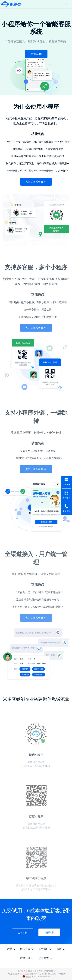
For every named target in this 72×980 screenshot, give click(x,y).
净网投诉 (62, 974)
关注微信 (66, 498)
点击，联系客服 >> (36, 182)
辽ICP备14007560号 (48, 974)
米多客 (11, 4)
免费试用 (36, 54)
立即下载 (23, 933)
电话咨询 (66, 511)
